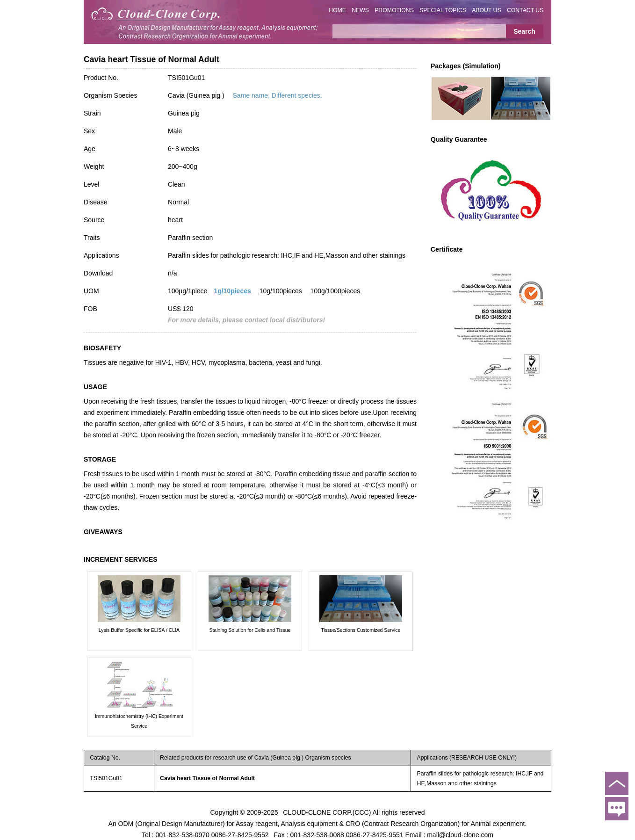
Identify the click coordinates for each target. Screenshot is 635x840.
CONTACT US (525, 10)
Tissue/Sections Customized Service (361, 630)
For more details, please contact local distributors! (246, 320)
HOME (337, 10)
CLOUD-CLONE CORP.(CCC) (327, 812)
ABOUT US (486, 10)
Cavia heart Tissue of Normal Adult (207, 778)
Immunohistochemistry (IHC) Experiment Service (139, 721)
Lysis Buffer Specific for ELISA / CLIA (139, 630)
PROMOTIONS (394, 10)
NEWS (360, 10)
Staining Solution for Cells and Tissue (250, 630)
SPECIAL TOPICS (443, 10)
